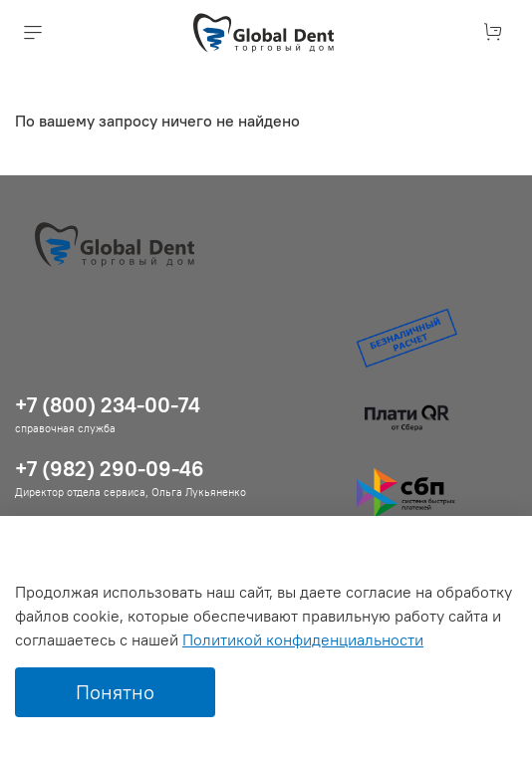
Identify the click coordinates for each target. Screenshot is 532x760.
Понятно (115, 692)
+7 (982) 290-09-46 (110, 469)
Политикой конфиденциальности (303, 639)
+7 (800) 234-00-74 (108, 405)
